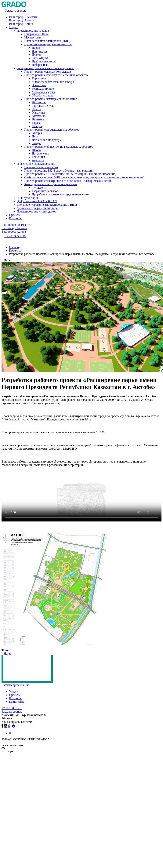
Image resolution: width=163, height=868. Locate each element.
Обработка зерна (43, 95)
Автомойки (39, 116)
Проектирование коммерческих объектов (51, 99)
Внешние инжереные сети (41, 167)
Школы (37, 150)
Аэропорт (38, 160)
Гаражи (37, 123)
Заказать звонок (12, 712)
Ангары (37, 133)
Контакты (15, 218)
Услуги (14, 27)
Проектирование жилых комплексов (47, 72)
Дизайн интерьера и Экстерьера (37, 208)
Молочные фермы (43, 92)
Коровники (39, 78)
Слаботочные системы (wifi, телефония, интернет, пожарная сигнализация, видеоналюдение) (84, 177)
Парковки (38, 119)
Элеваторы (39, 85)
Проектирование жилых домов (36, 211)
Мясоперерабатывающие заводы (53, 82)
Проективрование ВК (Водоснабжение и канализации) (59, 171)
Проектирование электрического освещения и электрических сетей (68, 181)
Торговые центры (43, 106)
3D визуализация (28, 198)
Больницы (38, 157)
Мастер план (33, 37)
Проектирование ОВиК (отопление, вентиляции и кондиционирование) (70, 174)
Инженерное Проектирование (36, 164)
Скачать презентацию (17, 685)
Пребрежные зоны (44, 61)
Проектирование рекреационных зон (48, 44)
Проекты (15, 215)
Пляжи (36, 54)
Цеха (35, 136)
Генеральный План (36, 34)
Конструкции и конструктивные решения (51, 184)
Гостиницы (39, 102)
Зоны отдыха (40, 58)
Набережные (40, 65)
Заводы (36, 143)
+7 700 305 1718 (12, 708)
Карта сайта (17, 702)
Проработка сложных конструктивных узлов (61, 194)
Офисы (36, 109)
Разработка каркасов (45, 191)
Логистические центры (47, 140)
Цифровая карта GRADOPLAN (37, 201)
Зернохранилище (43, 89)
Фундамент (39, 188)
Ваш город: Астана (21, 24)
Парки (36, 48)
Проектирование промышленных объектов (52, 130)
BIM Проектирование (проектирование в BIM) (47, 205)
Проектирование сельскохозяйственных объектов (56, 75)
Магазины (38, 113)
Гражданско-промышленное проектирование (45, 68)
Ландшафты (40, 51)
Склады (37, 126)
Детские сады (41, 153)
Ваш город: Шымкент (23, 17)
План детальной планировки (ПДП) (47, 41)
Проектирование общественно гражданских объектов (59, 147)
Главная (14, 247)
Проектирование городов (33, 31)
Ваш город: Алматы (22, 20)
